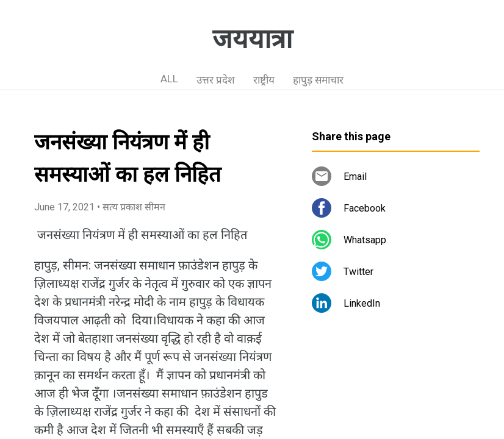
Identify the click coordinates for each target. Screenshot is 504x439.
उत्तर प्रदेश (216, 80)
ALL (169, 79)
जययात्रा (252, 39)
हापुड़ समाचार (318, 80)
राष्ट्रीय (264, 80)
